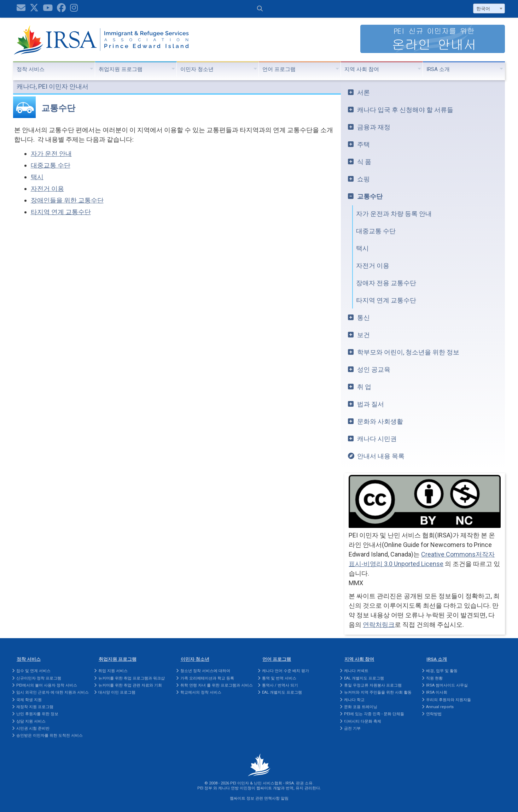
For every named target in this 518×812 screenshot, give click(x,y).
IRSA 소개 (438, 69)
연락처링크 (379, 625)
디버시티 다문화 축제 (363, 721)
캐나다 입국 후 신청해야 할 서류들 (405, 110)
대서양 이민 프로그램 (117, 692)
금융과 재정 (374, 127)
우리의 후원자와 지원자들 (449, 700)
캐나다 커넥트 (356, 671)
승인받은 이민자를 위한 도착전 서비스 (50, 735)
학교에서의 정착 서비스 (201, 692)
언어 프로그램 (279, 69)
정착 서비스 (31, 69)
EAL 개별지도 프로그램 (282, 692)
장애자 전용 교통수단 (386, 283)
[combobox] (489, 8)
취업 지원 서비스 (113, 671)
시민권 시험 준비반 (33, 728)
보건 (363, 335)
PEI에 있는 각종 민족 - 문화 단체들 (374, 714)
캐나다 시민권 (377, 439)
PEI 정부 (205, 788)
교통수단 (370, 196)
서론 (363, 92)
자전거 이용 (47, 189)
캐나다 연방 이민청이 (237, 788)
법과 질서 (371, 404)
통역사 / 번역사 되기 (280, 685)
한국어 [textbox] (483, 9)
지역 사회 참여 (362, 69)
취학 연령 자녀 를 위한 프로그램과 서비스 (217, 685)
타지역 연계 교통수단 (61, 212)
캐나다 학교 (354, 700)
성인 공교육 (374, 369)
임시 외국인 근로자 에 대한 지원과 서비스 (53, 692)
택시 (37, 177)
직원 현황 (434, 678)
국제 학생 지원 (29, 700)
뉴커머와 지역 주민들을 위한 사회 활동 (378, 692)
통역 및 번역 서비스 (279, 678)
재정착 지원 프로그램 (35, 707)
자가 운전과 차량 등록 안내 (394, 214)
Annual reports (440, 707)
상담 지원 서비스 (31, 721)
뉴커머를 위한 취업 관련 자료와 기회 (130, 685)
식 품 (364, 162)
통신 (363, 317)
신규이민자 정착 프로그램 (39, 678)
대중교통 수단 (51, 165)
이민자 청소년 (197, 69)
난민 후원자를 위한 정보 (37, 714)
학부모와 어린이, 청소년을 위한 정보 (408, 352)
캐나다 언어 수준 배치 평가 (286, 671)
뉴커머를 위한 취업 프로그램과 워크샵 (132, 678)
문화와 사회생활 (380, 421)
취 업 (364, 387)
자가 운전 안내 (51, 154)
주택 (363, 144)
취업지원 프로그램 (121, 69)
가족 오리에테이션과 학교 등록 (207, 678)
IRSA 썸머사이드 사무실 (447, 685)
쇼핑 (363, 179)
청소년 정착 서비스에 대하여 (205, 671)
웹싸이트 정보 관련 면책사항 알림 (259, 798)
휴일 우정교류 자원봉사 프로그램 (373, 685)
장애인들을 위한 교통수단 (67, 200)
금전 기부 (352, 728)
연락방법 (434, 714)
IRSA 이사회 (437, 692)
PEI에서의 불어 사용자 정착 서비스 (47, 685)
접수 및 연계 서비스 (33, 671)
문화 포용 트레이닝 (361, 707)
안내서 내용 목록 (381, 456)
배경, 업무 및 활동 (442, 671)
